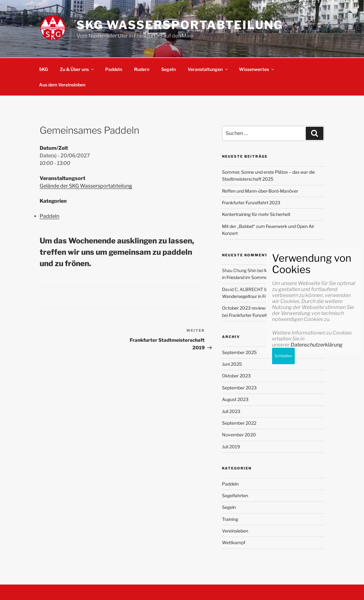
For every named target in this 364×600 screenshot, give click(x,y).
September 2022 (239, 423)
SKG (43, 69)
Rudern (142, 69)
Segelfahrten (235, 495)
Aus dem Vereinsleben (62, 85)
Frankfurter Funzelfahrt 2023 (251, 203)
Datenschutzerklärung (317, 552)
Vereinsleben (235, 531)
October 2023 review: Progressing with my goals (271, 308)
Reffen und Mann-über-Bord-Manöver (260, 191)
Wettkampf (234, 542)
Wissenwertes (257, 69)
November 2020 (239, 435)
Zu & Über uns (77, 69)
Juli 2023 (231, 411)
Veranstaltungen (208, 69)
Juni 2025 (232, 364)
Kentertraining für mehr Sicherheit (256, 214)
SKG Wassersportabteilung (180, 25)
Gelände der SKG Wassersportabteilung (86, 186)
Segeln (168, 69)
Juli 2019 (231, 447)
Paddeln (114, 69)
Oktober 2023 (236, 376)
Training (230, 519)
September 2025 (239, 352)
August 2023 (235, 399)
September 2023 (239, 388)
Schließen (283, 563)
